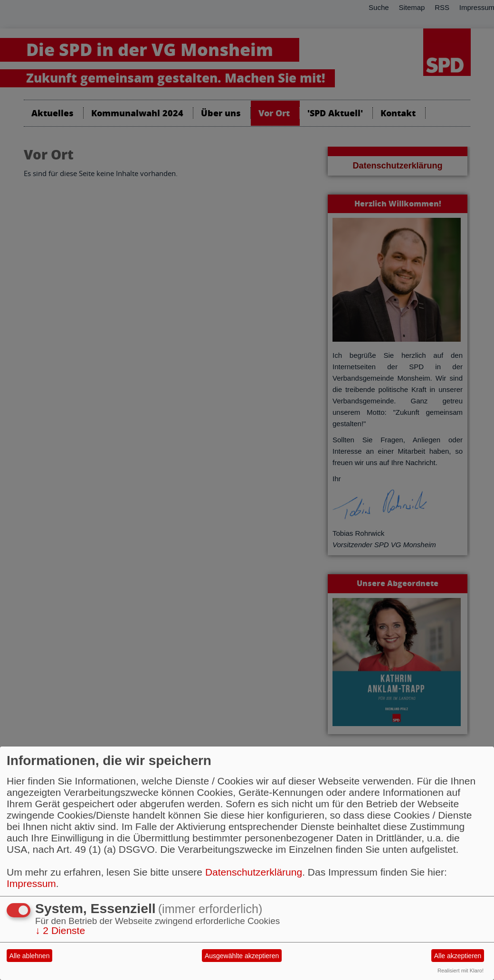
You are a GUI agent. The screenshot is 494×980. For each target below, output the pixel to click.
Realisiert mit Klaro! (461, 971)
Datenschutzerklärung (254, 872)
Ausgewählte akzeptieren (242, 956)
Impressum (31, 883)
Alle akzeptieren (458, 956)
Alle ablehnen (30, 956)
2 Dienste (60, 930)
